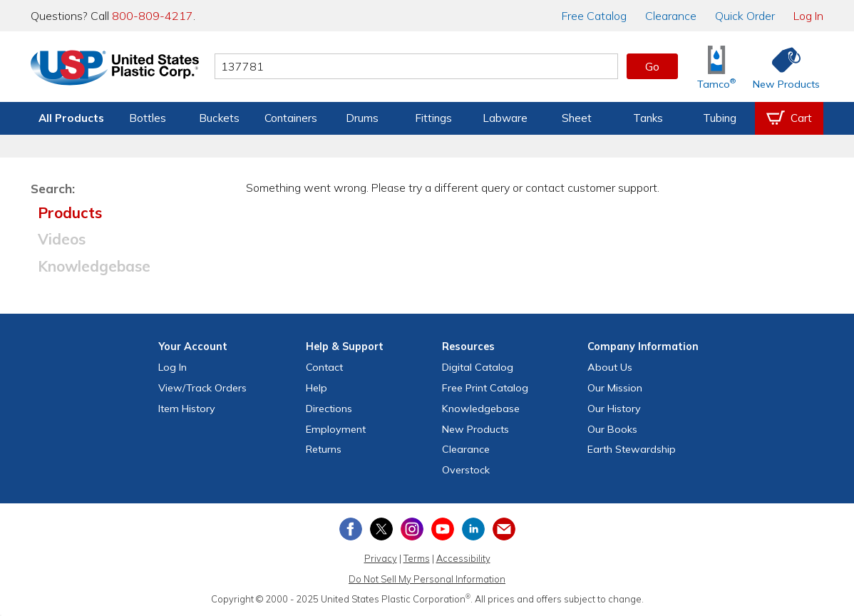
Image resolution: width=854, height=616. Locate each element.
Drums (362, 118)
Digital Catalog (478, 367)
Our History (614, 409)
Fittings (433, 118)
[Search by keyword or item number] (416, 66)
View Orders (202, 388)
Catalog (594, 16)
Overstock (466, 470)
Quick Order (745, 16)
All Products (71, 118)
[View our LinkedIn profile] (473, 529)
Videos (62, 239)
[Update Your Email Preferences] (504, 529)
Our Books (612, 429)
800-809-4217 (153, 16)
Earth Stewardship (632, 449)
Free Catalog (485, 388)
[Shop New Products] (781, 67)
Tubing (720, 118)
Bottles (148, 118)
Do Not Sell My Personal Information (427, 579)
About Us (610, 367)
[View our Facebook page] (351, 529)
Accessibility (463, 558)
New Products (475, 429)
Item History (187, 409)
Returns (324, 449)
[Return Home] (115, 69)
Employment (336, 429)
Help (317, 388)
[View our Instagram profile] (412, 529)
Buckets (219, 118)
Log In (808, 16)
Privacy (381, 558)
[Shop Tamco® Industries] (716, 67)
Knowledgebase (94, 266)
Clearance (671, 16)
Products (70, 212)
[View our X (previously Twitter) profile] (381, 529)
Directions (329, 409)
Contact (324, 367)
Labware (505, 118)
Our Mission (615, 388)
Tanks (648, 118)
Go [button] (652, 66)
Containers (291, 118)
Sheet (577, 118)
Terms (417, 558)
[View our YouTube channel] (443, 529)
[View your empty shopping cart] (789, 118)
